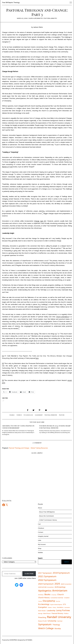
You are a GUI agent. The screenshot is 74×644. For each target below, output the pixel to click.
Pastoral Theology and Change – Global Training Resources (28, 448)
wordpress (13, 640)
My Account (42, 544)
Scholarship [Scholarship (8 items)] (52, 621)
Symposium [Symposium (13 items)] (45, 624)
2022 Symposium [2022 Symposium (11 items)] (47, 580)
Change (12, 415)
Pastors (62, 415)
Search (67, 562)
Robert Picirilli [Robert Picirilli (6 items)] (42, 621)
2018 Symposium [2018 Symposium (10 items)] (61, 573)
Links (40, 540)
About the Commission (46, 516)
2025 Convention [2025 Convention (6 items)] (66, 584)
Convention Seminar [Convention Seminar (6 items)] (57, 598)
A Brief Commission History (48, 520)
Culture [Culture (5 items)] (40, 601)
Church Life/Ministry (36, 18)
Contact (41, 532)
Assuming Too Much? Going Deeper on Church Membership (18, 427)
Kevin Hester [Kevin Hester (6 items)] (42, 611)
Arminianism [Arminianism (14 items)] (60, 591)
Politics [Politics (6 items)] (66, 613)
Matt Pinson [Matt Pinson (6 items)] (47, 613)
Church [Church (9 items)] (60, 594)
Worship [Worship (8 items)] (58, 628)
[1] (3, 356)
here (37, 358)
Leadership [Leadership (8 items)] (51, 610)
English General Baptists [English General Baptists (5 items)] (56, 605)
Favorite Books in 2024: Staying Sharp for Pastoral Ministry (55, 427)
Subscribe (29, 574)
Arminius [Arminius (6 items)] (41, 595)
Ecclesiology (28, 415)
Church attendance (63, 317)
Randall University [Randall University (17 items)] (59, 617)
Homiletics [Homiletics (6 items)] (60, 607)
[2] (3, 363)
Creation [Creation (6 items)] (67, 598)
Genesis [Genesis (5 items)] (50, 607)
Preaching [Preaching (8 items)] (42, 617)
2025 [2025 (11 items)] (57, 584)
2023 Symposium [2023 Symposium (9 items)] (46, 584)
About (40, 508)
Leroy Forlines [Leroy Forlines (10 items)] (63, 610)
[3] (3, 380)
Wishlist (40, 552)
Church (19, 415)
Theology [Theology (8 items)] (56, 625)
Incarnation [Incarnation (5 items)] (67, 607)
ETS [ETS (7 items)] (64, 604)
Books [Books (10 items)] (47, 594)
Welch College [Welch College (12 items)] (46, 628)
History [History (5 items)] (54, 607)
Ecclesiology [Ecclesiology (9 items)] (44, 604)
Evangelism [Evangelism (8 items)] (43, 607)
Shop (40, 548)
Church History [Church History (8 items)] (44, 598)
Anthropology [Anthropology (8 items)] (60, 587)
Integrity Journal (43, 536)
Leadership (39, 415)
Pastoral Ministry (50, 18)
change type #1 (40, 221)
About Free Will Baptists (47, 512)
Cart (39, 524)
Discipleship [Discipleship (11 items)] (49, 601)
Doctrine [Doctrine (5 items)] (58, 601)
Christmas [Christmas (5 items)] (54, 595)
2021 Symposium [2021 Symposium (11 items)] (47, 576)
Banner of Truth (7, 167)
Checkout (41, 528)
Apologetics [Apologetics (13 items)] (45, 591)
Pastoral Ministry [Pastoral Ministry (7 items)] (57, 613)
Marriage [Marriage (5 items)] (40, 614)
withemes (29, 640)
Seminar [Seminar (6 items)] (60, 621)
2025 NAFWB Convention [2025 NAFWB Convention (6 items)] (46, 587)
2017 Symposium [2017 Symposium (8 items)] (45, 573)
